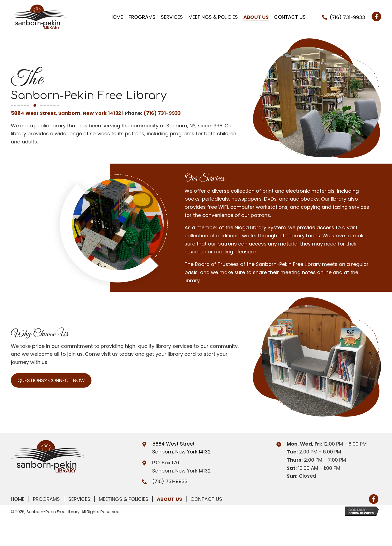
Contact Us (206, 499)
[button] (376, 16)
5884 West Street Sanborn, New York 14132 (181, 448)
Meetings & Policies (124, 499)
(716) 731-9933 (347, 17)
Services (79, 499)
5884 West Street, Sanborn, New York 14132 (66, 113)
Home (18, 499)
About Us (169, 499)
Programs (46, 499)
